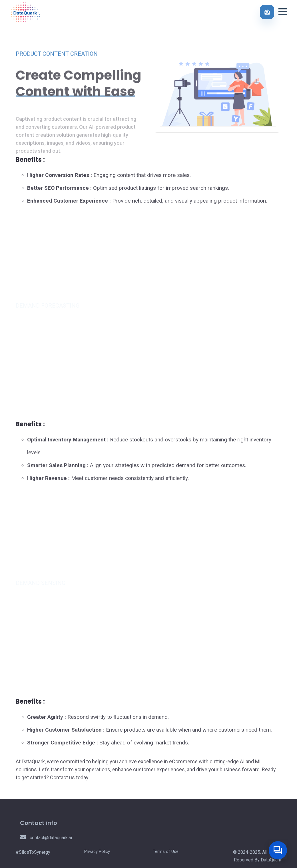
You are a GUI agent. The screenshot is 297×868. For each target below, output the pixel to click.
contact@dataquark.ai (46, 838)
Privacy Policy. (97, 851)
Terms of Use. (166, 851)
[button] (283, 11)
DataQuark (271, 860)
